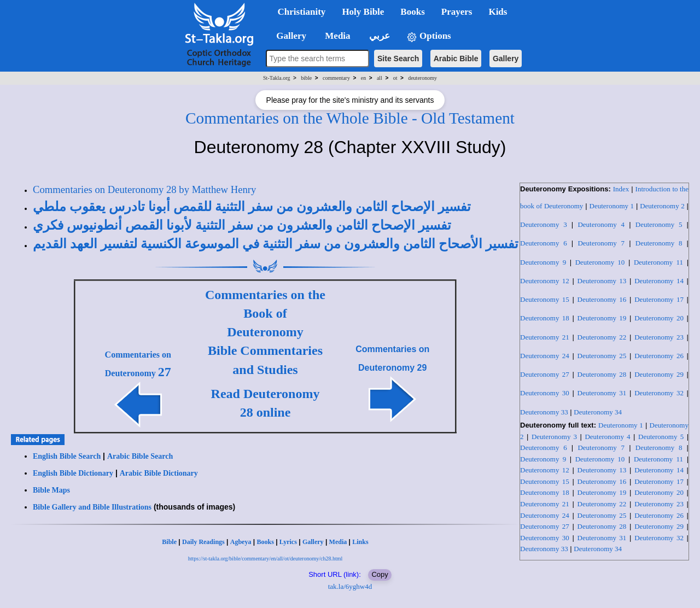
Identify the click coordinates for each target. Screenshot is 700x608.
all (380, 78)
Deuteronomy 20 (659, 318)
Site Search (398, 59)
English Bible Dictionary (73, 473)
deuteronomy (422, 78)
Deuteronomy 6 (544, 243)
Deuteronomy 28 (602, 374)
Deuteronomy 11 (658, 262)
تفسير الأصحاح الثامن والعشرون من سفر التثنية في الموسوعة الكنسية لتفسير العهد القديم (276, 244)
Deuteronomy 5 (659, 224)
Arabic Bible (456, 59)
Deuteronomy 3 (544, 224)
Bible (169, 542)
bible (306, 78)
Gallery (506, 59)
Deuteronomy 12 (545, 281)
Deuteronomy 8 (659, 243)
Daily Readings (203, 542)
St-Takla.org (276, 78)
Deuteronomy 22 (602, 337)
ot (395, 78)
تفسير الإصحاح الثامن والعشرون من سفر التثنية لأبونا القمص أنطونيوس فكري (242, 225)
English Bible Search (67, 456)
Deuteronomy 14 (659, 281)
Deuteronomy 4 (601, 224)
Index (621, 189)
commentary (336, 78)
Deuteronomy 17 (659, 299)
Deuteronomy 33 (544, 412)
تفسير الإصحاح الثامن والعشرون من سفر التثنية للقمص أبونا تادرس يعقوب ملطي (252, 207)
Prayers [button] (457, 12)
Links (360, 542)
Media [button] (337, 36)
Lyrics (288, 542)
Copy (380, 574)
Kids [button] (498, 12)
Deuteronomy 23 (659, 337)
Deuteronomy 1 (612, 206)
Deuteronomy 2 (662, 206)
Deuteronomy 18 (545, 318)
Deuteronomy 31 (602, 393)
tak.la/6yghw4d (350, 586)
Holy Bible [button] (363, 12)
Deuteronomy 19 (602, 318)
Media (338, 542)
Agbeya (241, 542)
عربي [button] (378, 36)
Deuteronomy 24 (545, 356)
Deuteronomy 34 (598, 412)
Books (265, 542)
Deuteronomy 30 (545, 393)
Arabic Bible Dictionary (159, 473)
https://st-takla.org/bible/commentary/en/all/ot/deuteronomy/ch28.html (266, 559)
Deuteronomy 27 (545, 374)
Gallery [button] (288, 36)
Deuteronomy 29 (659, 374)
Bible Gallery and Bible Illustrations (92, 507)
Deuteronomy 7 (601, 243)
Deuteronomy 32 (659, 393)
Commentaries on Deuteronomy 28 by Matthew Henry (144, 189)
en (363, 78)
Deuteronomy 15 (545, 299)
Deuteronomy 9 (543, 262)
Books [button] (412, 12)
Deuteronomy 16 (602, 299)
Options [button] (429, 36)
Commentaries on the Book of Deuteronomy (265, 314)
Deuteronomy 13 (602, 281)
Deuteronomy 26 (659, 356)
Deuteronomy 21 (545, 337)
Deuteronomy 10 (600, 262)
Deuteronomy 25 (602, 356)
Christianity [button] (302, 12)
